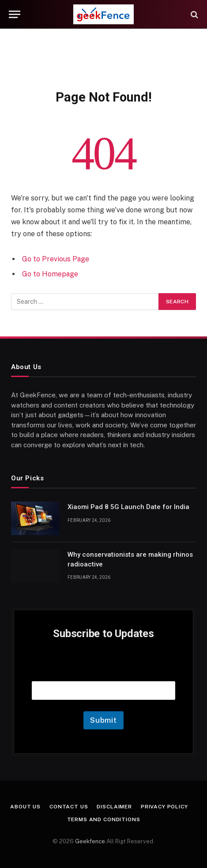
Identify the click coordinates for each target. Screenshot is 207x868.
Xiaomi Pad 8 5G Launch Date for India (128, 507)
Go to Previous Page (56, 259)
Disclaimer (114, 807)
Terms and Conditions (104, 819)
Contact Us (69, 807)
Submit (103, 720)
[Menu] (15, 14)
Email (104, 670)
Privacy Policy (164, 807)
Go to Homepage (50, 274)
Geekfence (90, 841)
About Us (25, 807)
